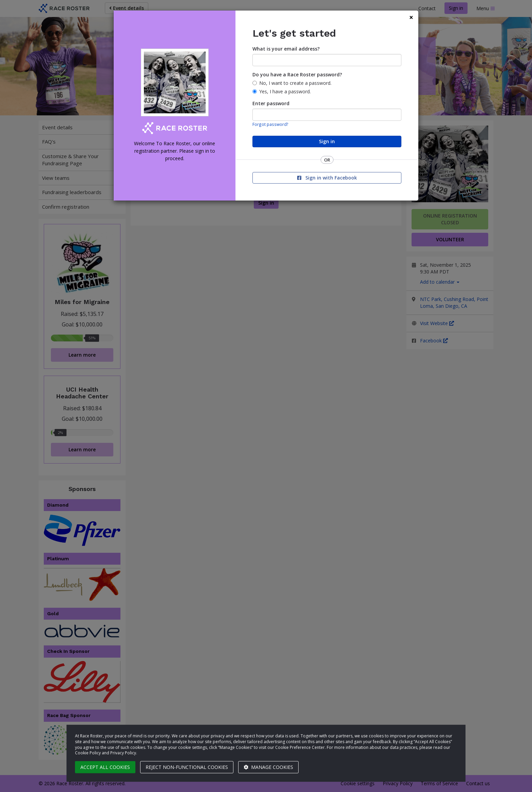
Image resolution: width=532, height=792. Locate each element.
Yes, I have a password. (285, 91)
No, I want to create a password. (295, 83)
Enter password (271, 103)
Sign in (327, 141)
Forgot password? (270, 124)
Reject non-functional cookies (187, 767)
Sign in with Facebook (327, 178)
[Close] (411, 17)
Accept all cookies (105, 767)
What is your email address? (286, 49)
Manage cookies (268, 767)
